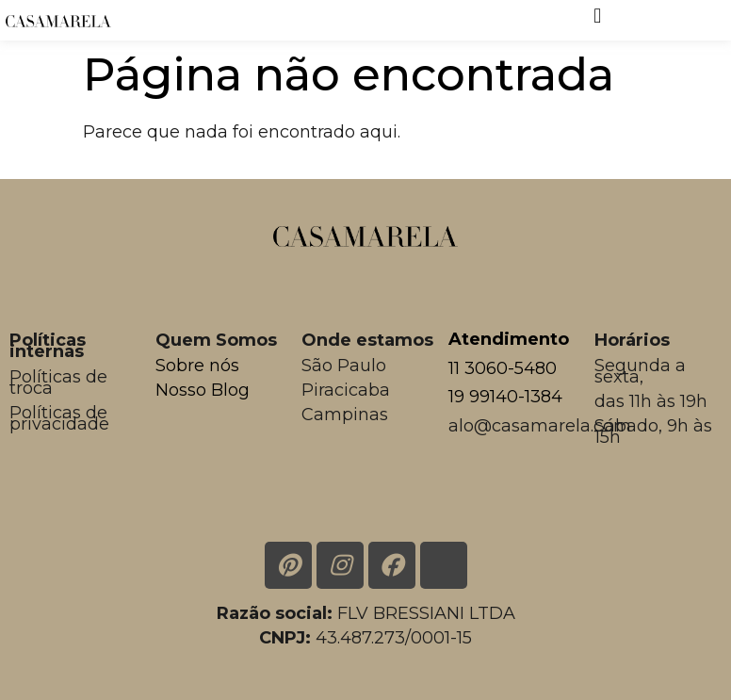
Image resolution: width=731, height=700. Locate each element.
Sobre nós (197, 366)
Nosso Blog (203, 390)
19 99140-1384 (505, 397)
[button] (598, 16)
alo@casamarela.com (540, 426)
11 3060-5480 (503, 368)
